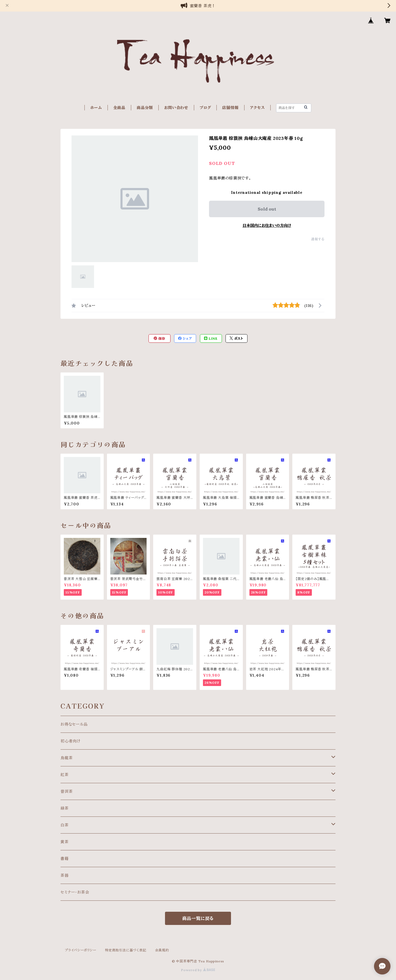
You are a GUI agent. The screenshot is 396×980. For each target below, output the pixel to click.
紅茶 (65, 775)
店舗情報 (230, 108)
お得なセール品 (74, 724)
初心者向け (71, 741)
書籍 (65, 859)
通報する (318, 239)
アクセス (257, 108)
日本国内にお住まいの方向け (267, 225)
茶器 (65, 875)
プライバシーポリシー (81, 950)
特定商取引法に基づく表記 (126, 950)
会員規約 (162, 950)
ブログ (205, 108)
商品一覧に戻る (198, 918)
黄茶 (65, 842)
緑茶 (65, 808)
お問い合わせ (176, 108)
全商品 (119, 108)
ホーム (96, 108)
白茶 (65, 825)
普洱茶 (67, 791)
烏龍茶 (67, 758)
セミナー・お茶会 (75, 892)
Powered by (198, 970)
